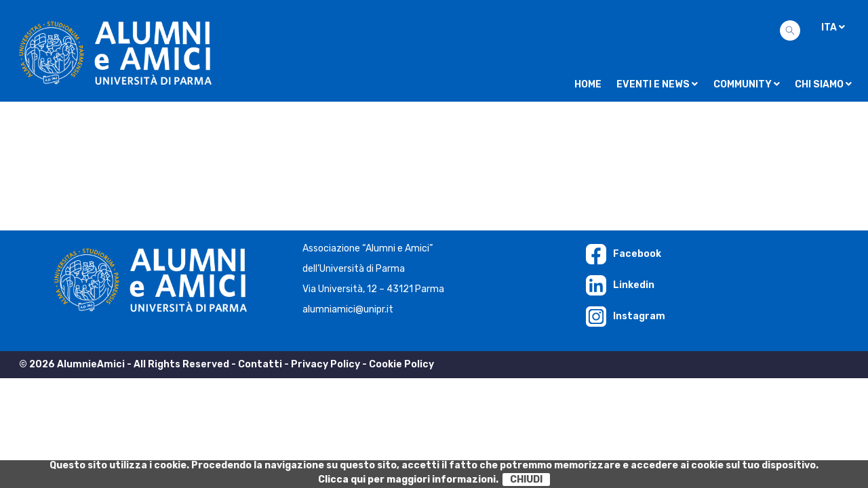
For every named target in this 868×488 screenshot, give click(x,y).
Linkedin (620, 285)
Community (747, 84)
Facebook (624, 254)
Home (588, 84)
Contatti (260, 364)
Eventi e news (657, 84)
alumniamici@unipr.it (348, 309)
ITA (833, 27)
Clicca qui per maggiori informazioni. (408, 480)
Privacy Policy (325, 364)
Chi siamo (823, 84)
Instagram (626, 316)
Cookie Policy (401, 364)
